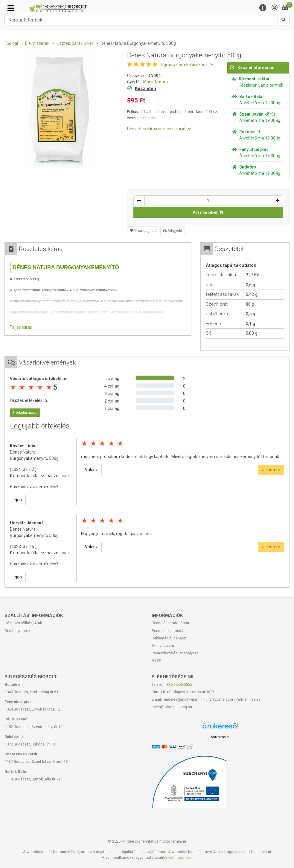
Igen (18, 500)
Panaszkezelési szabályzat (175, 653)
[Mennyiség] (208, 201)
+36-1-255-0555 (179, 684)
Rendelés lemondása (170, 631)
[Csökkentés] (139, 201)
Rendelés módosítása (170, 623)
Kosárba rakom (208, 212)
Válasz (91, 470)
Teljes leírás (21, 327)
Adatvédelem (163, 646)
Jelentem (271, 470)
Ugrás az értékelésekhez (187, 65)
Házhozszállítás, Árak (23, 623)
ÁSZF (156, 660)
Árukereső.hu (221, 737)
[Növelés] (278, 201)
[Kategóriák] (11, 8)
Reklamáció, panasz (169, 638)
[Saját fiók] (275, 8)
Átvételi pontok (17, 631)
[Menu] (263, 8)
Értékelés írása (25, 413)
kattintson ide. (180, 857)
